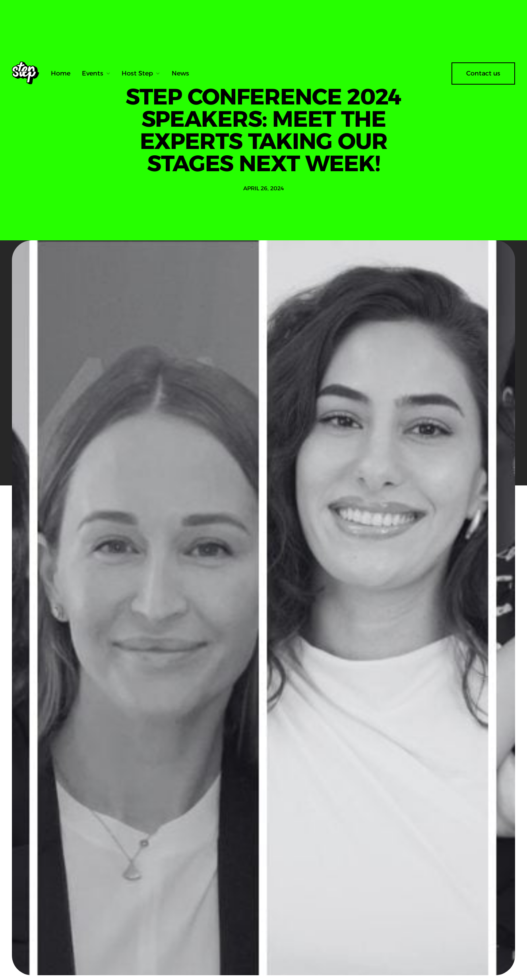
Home (61, 73)
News (180, 73)
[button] (96, 73)
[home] (28, 73)
